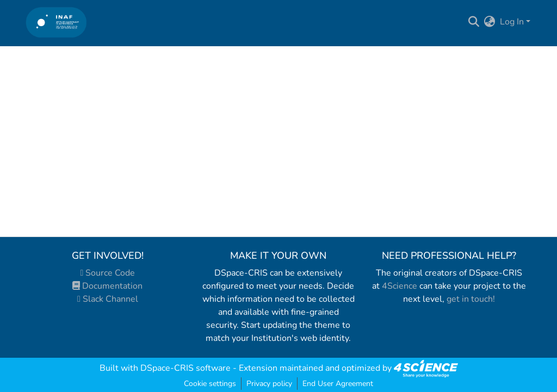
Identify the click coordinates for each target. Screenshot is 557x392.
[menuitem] (490, 22)
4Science (400, 286)
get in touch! (471, 299)
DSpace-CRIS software (185, 368)
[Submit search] (474, 22)
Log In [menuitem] (512, 22)
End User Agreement (338, 384)
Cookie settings (210, 384)
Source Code (108, 273)
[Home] (56, 22)
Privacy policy (269, 384)
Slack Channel (108, 299)
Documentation (107, 286)
